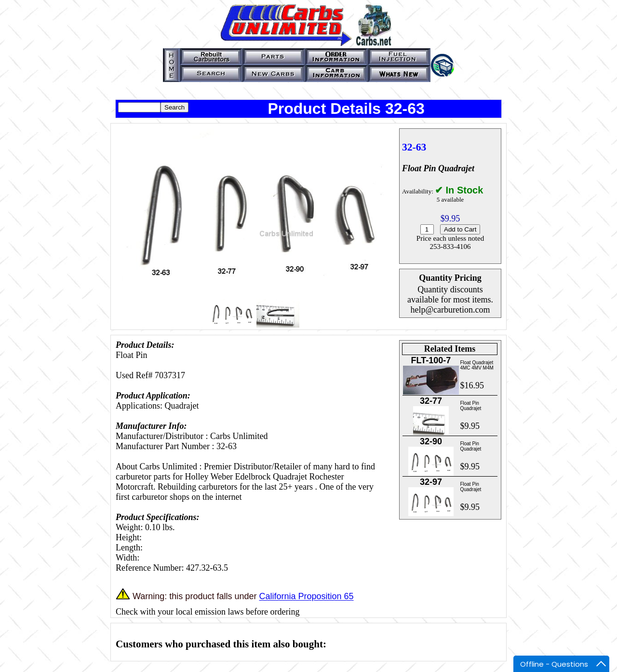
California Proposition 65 (306, 597)
